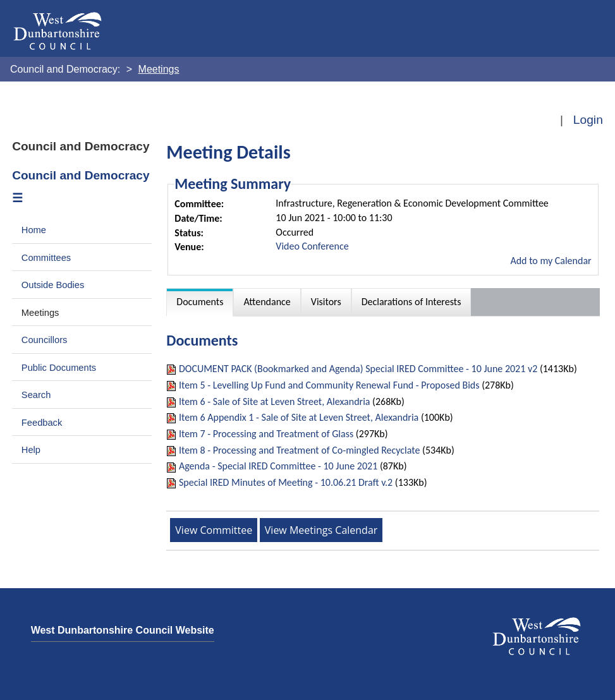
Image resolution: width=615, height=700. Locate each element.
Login (588, 120)
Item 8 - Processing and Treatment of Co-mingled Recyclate (300, 450)
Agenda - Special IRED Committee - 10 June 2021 (278, 466)
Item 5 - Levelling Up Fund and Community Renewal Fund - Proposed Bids (329, 385)
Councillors (45, 340)
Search (36, 395)
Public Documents (59, 368)
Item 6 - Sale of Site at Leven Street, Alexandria (275, 401)
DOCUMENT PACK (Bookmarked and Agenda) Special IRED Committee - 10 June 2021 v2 (358, 369)
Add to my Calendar (551, 261)
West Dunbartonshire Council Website (123, 630)
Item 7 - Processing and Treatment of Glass (266, 434)
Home (34, 230)
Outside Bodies (53, 285)
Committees (46, 258)
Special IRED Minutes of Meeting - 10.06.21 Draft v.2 (286, 482)
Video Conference (312, 246)
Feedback (42, 423)
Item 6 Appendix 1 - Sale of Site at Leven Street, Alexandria (299, 417)
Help (31, 450)
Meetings (40, 313)
